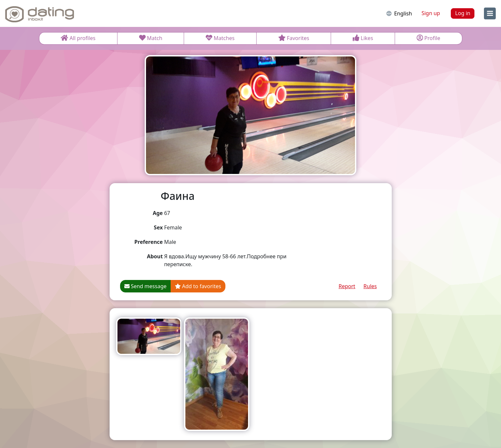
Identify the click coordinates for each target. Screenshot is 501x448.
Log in (463, 13)
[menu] (490, 13)
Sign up (431, 13)
